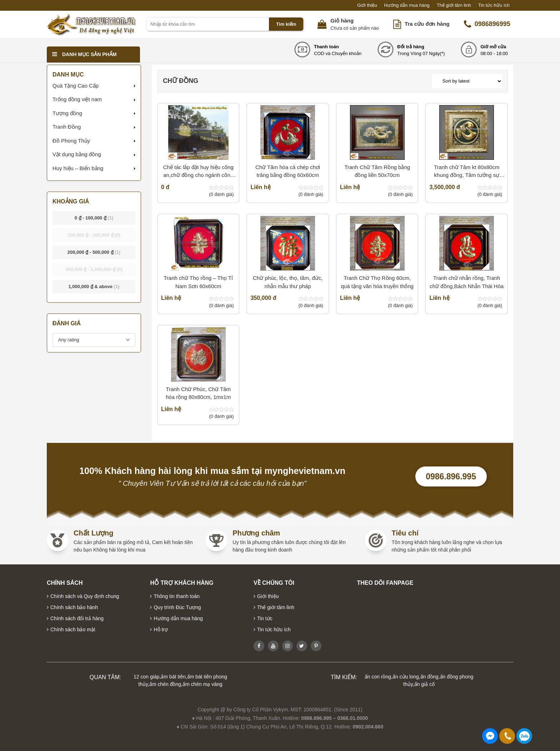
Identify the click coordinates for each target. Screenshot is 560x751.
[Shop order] (467, 81)
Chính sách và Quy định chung (85, 596)
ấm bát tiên (173, 677)
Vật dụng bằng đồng (77, 154)
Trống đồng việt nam (77, 99)
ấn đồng (429, 677)
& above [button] (94, 286)
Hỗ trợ (161, 629)
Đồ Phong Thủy (71, 141)
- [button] (94, 218)
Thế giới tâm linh (454, 5)
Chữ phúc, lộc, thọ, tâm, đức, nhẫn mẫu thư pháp (288, 282)
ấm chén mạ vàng (202, 684)
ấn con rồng (378, 677)
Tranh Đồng (67, 127)
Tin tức (265, 618)
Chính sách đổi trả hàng (77, 618)
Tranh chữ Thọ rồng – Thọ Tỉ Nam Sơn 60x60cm (198, 282)
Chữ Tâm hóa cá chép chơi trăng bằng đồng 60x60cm (288, 171)
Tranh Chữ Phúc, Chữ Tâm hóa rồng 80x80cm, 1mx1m (198, 393)
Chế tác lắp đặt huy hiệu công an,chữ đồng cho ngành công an (198, 172)
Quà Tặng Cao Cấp (76, 86)
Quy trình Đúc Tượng (177, 607)
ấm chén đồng (165, 684)
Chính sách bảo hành (74, 607)
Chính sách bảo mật (73, 629)
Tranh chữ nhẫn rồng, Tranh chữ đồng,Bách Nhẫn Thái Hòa (467, 282)
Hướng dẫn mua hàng (407, 5)
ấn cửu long (406, 677)
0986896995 (487, 24)
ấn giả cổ (424, 684)
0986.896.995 (451, 476)
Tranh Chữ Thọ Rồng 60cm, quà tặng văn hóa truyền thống (377, 282)
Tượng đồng (67, 113)
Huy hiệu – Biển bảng (78, 168)
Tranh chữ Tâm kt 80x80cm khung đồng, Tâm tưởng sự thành (467, 172)
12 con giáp (146, 677)
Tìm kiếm (286, 24)
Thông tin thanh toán (176, 596)
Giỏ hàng (342, 21)
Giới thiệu (367, 5)
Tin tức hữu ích (494, 5)
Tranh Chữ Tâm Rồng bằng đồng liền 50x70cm (377, 171)
